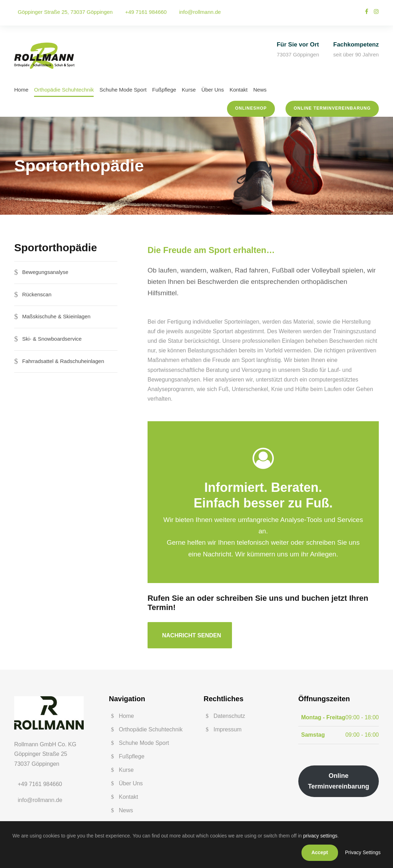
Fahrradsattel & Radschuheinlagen (63, 361)
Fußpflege (164, 90)
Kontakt (239, 90)
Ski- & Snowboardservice (52, 339)
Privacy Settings (363, 852)
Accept (320, 852)
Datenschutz (229, 716)
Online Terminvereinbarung (332, 108)
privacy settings (320, 836)
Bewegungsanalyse (45, 272)
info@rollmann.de (200, 12)
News (260, 90)
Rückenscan (37, 294)
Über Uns (213, 90)
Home (21, 90)
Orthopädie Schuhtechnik (64, 90)
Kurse (189, 90)
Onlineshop (251, 108)
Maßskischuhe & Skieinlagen (57, 316)
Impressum (228, 729)
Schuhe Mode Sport (123, 90)
